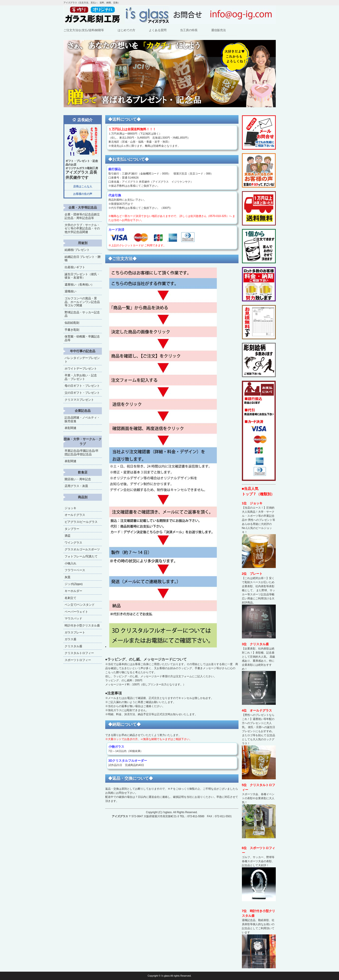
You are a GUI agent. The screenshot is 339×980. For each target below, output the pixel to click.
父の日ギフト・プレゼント (82, 393)
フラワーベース (75, 570)
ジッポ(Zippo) (74, 584)
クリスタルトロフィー (79, 653)
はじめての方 (126, 30)
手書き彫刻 (72, 330)
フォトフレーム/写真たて (81, 556)
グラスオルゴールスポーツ (82, 549)
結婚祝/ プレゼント (77, 250)
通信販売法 (219, 30)
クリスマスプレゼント (79, 400)
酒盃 (68, 536)
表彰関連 (70, 428)
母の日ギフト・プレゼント (82, 386)
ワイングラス (73, 543)
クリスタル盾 (73, 646)
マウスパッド (73, 618)
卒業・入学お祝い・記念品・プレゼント (81, 377)
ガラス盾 (70, 639)
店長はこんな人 (83, 186)
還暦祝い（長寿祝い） (79, 285)
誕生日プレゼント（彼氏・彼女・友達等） (82, 276)
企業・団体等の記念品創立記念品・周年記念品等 (82, 216)
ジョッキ (70, 508)
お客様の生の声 (83, 194)
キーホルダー (73, 591)
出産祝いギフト (75, 267)
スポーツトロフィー (78, 660)
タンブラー (72, 529)
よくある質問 (158, 30)
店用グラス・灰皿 (76, 486)
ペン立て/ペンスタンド (80, 605)
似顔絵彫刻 (72, 323)
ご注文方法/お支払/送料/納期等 (84, 30)
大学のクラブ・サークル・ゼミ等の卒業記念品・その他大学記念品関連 (82, 228)
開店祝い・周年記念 (78, 479)
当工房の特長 (189, 30)
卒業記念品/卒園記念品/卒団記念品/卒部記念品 (82, 453)
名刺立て (70, 598)
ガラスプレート (75, 632)
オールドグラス (75, 515)
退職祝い (70, 291)
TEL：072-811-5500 (192, 816)
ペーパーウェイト (76, 612)
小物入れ (70, 563)
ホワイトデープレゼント (81, 369)
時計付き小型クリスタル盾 (82, 625)
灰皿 (68, 577)
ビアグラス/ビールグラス (81, 522)
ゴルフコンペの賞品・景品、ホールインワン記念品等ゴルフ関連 (82, 302)
